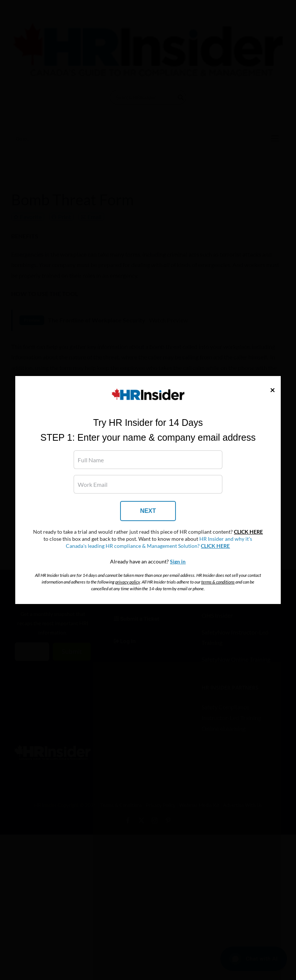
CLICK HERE (248, 532)
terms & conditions (218, 582)
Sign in (178, 562)
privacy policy (128, 582)
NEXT (148, 511)
